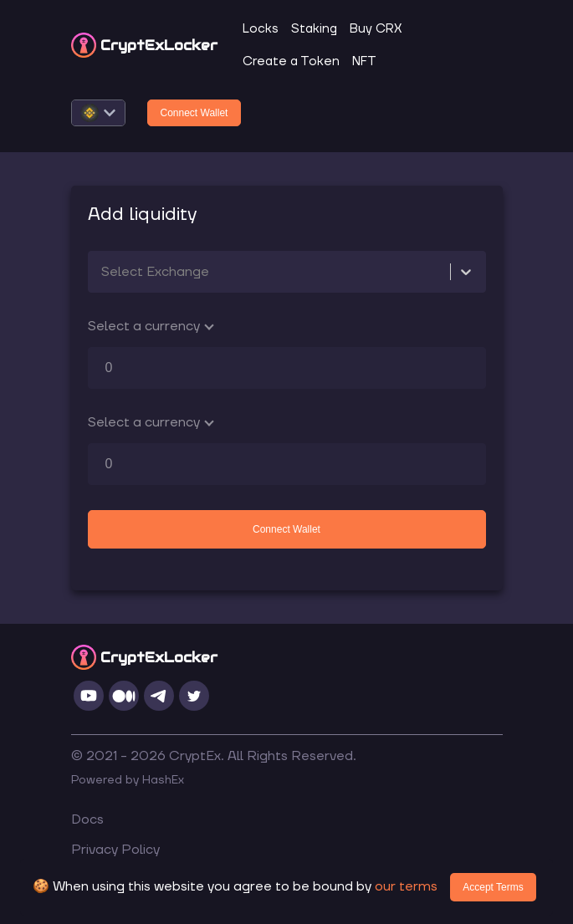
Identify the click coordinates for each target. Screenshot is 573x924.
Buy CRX (376, 29)
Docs (87, 819)
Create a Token (291, 61)
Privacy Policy (115, 850)
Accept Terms (493, 887)
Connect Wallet (194, 113)
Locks (261, 29)
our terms (406, 886)
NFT (364, 61)
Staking (314, 29)
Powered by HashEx (128, 780)
